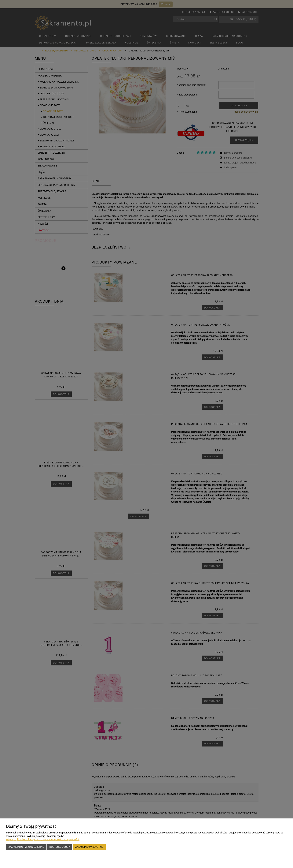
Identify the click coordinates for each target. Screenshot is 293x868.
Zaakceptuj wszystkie (89, 847)
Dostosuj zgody (60, 847)
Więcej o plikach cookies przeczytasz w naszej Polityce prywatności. (43, 839)
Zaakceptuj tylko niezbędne (26, 847)
